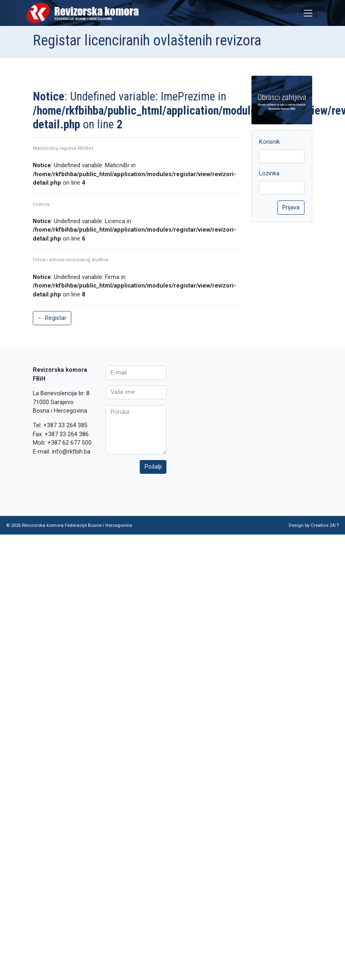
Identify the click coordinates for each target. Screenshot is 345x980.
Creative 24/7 (325, 525)
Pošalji (153, 467)
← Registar (52, 318)
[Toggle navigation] (308, 13)
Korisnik (269, 142)
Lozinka (269, 174)
